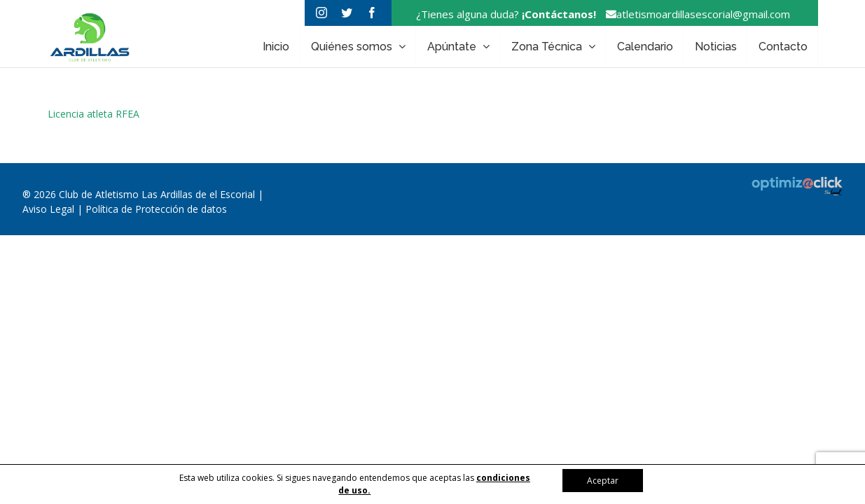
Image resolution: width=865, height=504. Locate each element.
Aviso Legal (50, 209)
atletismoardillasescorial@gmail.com (694, 14)
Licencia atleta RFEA (94, 114)
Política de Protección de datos (156, 209)
